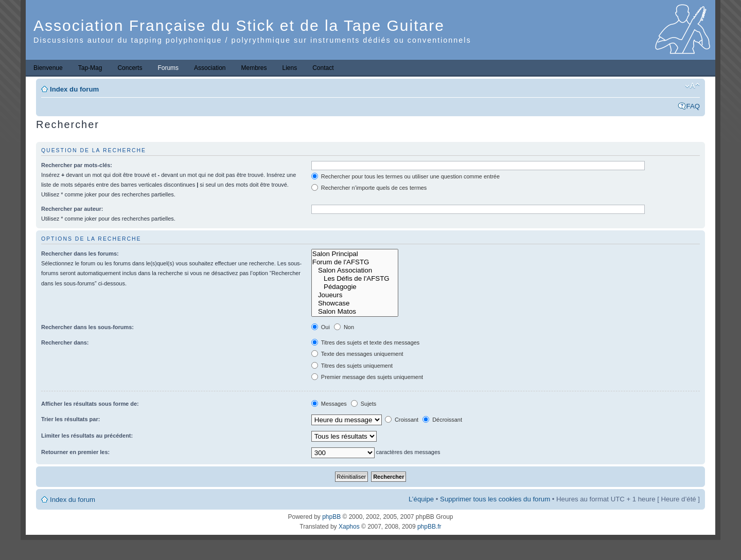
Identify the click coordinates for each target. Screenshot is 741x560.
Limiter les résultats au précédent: (87, 436)
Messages (329, 404)
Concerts (130, 68)
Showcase (355, 303)
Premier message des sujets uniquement (367, 377)
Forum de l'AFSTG (355, 262)
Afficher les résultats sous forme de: (90, 404)
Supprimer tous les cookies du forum (495, 499)
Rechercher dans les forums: (80, 254)
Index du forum (74, 89)
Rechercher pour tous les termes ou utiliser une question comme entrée (405, 176)
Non (344, 327)
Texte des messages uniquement (357, 354)
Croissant (402, 420)
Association (210, 68)
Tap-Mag (90, 68)
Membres (254, 68)
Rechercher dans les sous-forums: (87, 327)
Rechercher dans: (65, 342)
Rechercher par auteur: (72, 209)
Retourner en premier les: (75, 452)
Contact (323, 68)
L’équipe (421, 499)
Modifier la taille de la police (692, 86)
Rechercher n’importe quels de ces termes (369, 188)
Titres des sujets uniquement (352, 366)
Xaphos (349, 527)
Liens (290, 68)
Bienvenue (48, 68)
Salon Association (355, 270)
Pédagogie (355, 287)
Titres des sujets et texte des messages (366, 342)
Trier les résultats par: (70, 419)
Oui (321, 327)
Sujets (364, 404)
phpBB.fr (429, 527)
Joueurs (355, 295)
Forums (168, 68)
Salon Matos (355, 312)
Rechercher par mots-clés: (77, 165)
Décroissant (442, 420)
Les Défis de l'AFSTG (355, 279)
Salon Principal (355, 254)
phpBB (331, 517)
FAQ (693, 106)
